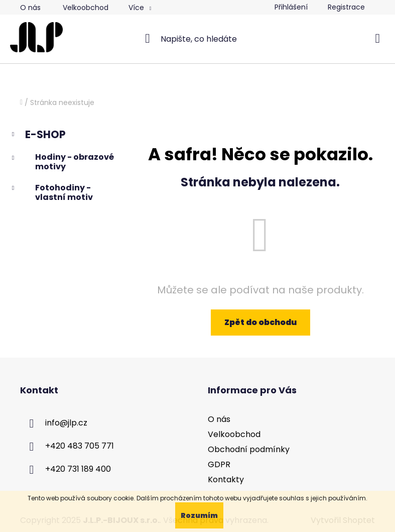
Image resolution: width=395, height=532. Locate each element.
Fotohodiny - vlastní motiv (51, 192)
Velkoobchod (86, 8)
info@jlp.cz (66, 423)
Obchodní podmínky (249, 449)
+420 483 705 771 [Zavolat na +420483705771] (80, 446)
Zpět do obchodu (260, 322)
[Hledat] (197, 39)
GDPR (219, 464)
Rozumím (199, 515)
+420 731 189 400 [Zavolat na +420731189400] (78, 469)
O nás (30, 8)
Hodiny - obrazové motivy (62, 162)
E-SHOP (38, 136)
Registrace (346, 7)
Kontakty (226, 480)
